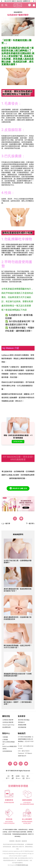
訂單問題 (5, 740)
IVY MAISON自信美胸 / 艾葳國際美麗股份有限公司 (26, 738)
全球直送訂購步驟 (8, 722)
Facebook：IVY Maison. (25, 753)
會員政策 (24, 841)
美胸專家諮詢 (18, 488)
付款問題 (5, 737)
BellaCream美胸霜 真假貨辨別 (10, 748)
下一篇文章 (30, 524)
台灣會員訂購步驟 (8, 720)
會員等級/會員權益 (24, 720)
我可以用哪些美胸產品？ (9, 743)
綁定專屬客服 (22, 727)
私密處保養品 (11, 278)
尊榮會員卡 (21, 722)
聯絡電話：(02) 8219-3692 (26, 743)
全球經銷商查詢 (7, 751)
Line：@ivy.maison (24, 751)
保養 (3, 253)
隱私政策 (18, 841)
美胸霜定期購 (22, 725)
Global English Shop (8, 725)
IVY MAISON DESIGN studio (22, 865)
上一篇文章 (6, 524)
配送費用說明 (7, 727)
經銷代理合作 (22, 756)
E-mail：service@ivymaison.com (26, 747)
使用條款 (12, 841)
